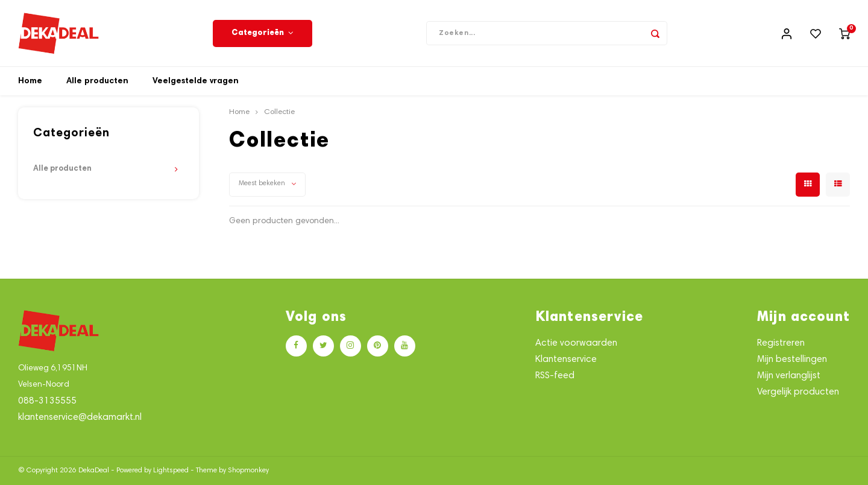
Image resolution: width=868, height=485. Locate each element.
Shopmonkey (248, 471)
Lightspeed (171, 471)
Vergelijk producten (798, 392)
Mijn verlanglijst (789, 376)
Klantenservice (566, 360)
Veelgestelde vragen (196, 81)
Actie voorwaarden (576, 344)
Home (30, 81)
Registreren (781, 344)
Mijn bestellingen (792, 360)
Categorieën (263, 33)
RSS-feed (555, 376)
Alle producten (97, 81)
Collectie (279, 112)
